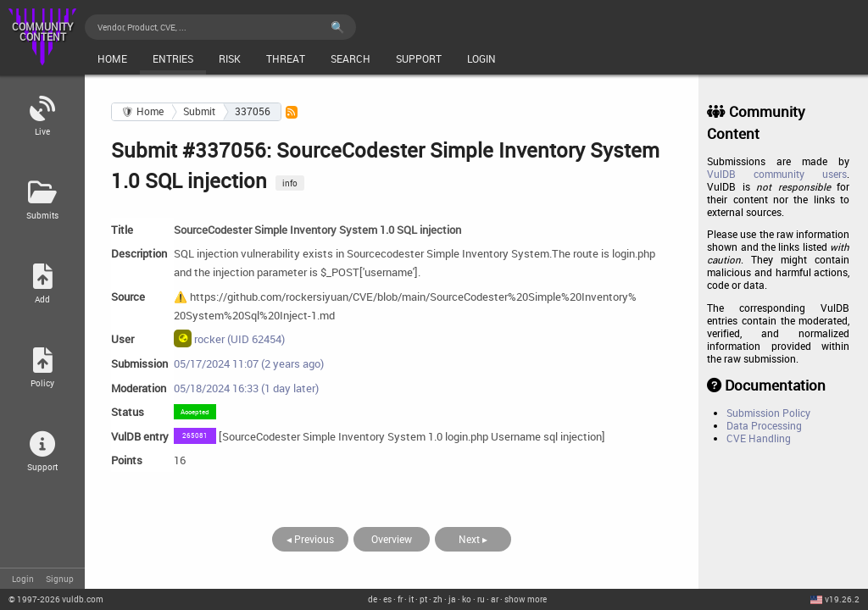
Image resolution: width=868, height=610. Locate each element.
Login (23, 579)
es (387, 599)
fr (400, 599)
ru (481, 599)
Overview (392, 539)
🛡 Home (142, 111)
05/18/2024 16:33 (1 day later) (246, 388)
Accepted (195, 411)
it (411, 599)
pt (423, 599)
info (290, 183)
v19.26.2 (842, 599)
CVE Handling (759, 438)
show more (526, 599)
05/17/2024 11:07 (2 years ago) (249, 363)
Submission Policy (768, 413)
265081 (195, 435)
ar (495, 599)
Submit (199, 111)
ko (467, 599)
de (373, 599)
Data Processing (764, 426)
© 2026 (56, 599)
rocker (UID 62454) (229, 338)
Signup (60, 579)
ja (452, 599)
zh (438, 599)
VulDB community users (777, 174)
